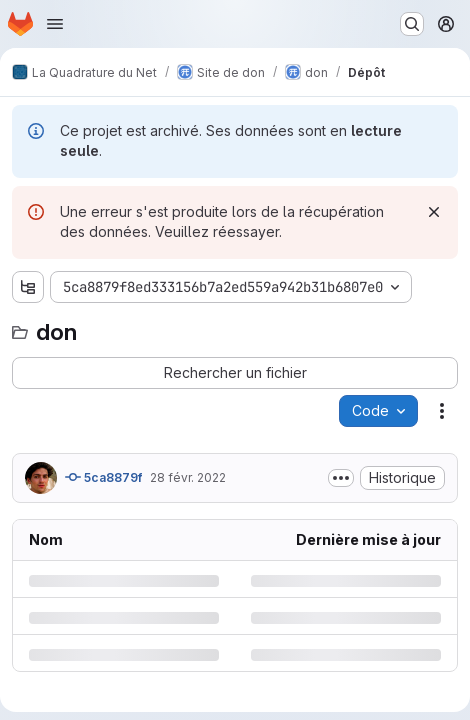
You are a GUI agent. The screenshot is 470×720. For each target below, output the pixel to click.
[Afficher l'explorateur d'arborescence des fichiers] (28, 287)
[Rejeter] (434, 212)
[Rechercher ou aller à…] (412, 24)
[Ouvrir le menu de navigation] (55, 24)
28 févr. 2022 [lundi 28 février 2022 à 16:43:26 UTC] (188, 477)
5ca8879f (103, 477)
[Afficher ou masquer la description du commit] (341, 478)
